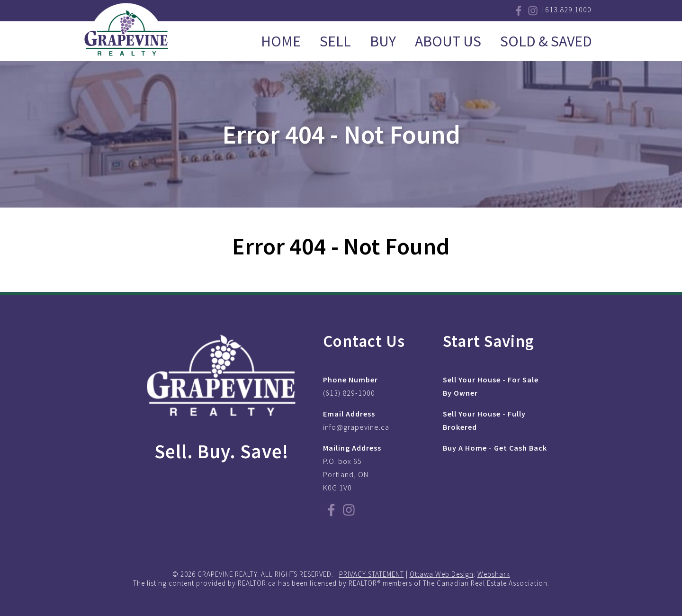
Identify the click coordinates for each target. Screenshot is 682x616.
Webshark (494, 574)
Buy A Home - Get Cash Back (495, 448)
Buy (383, 41)
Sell (335, 41)
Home (281, 41)
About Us (448, 41)
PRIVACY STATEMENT (372, 574)
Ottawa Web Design (442, 574)
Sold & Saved (546, 41)
